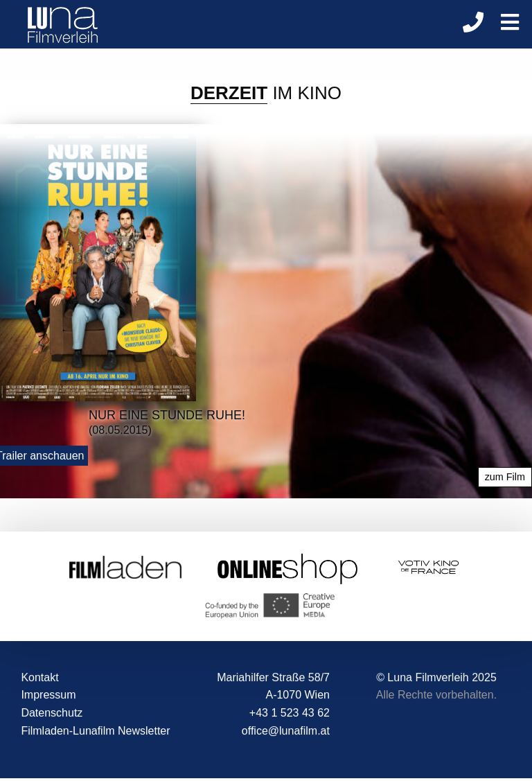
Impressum (48, 695)
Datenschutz (52, 713)
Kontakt (39, 677)
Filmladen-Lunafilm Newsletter (95, 731)
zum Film (505, 477)
